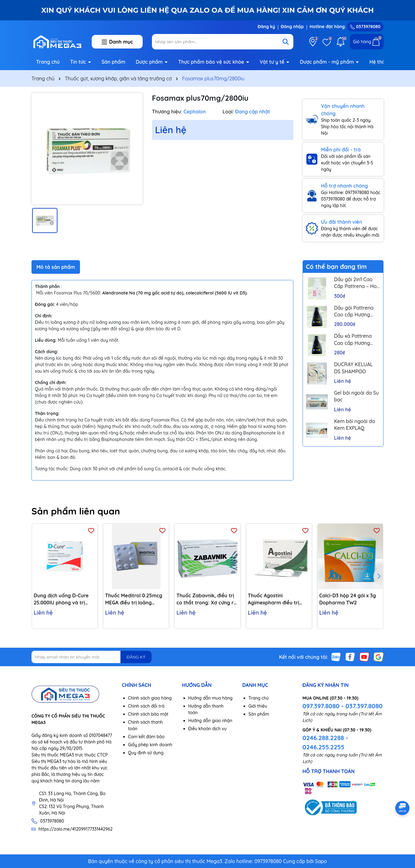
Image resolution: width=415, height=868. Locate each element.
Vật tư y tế (273, 62)
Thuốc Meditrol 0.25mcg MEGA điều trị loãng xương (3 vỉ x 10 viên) (134, 599)
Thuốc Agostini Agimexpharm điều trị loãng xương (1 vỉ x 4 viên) (278, 599)
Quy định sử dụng (146, 753)
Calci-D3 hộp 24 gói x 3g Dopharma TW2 (348, 599)
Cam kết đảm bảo (146, 737)
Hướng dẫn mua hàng (211, 698)
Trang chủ (48, 62)
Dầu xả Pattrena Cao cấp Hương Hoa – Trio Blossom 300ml (356, 340)
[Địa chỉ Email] (92, 657)
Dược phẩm (150, 62)
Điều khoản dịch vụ (207, 729)
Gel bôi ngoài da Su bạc (356, 396)
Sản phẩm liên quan (76, 511)
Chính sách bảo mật (148, 714)
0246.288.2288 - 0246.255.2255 (325, 742)
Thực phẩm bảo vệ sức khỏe (212, 62)
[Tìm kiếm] (286, 42)
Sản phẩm (113, 62)
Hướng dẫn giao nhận (210, 721)
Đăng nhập (292, 27)
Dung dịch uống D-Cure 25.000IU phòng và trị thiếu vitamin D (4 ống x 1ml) (62, 599)
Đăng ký (266, 27)
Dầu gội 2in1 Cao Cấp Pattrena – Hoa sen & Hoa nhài (357, 283)
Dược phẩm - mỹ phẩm (327, 62)
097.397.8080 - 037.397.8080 (343, 706)
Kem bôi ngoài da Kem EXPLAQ (354, 425)
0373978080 (365, 27)
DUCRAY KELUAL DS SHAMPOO (354, 368)
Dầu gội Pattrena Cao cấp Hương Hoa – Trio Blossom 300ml (356, 311)
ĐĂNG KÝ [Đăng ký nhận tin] (136, 657)
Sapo (321, 861)
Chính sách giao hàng (150, 698)
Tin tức (79, 62)
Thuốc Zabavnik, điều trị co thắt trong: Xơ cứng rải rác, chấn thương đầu (207, 599)
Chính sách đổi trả (146, 706)
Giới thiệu (258, 706)
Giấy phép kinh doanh (150, 745)
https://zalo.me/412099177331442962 (76, 829)
